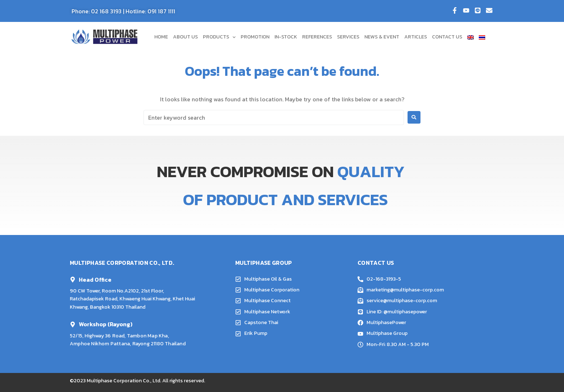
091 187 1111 (161, 11)
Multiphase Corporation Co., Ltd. (124, 381)
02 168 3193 (106, 11)
